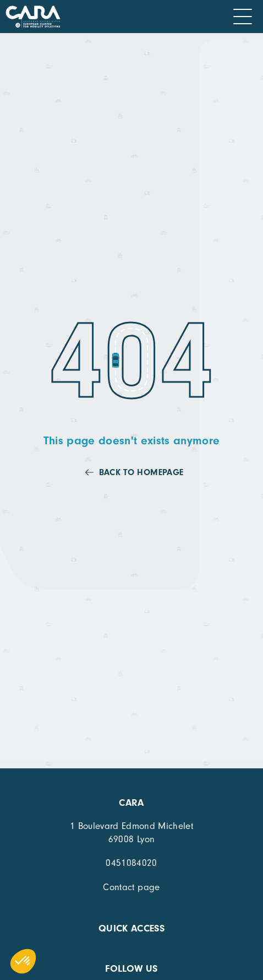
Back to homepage (141, 472)
